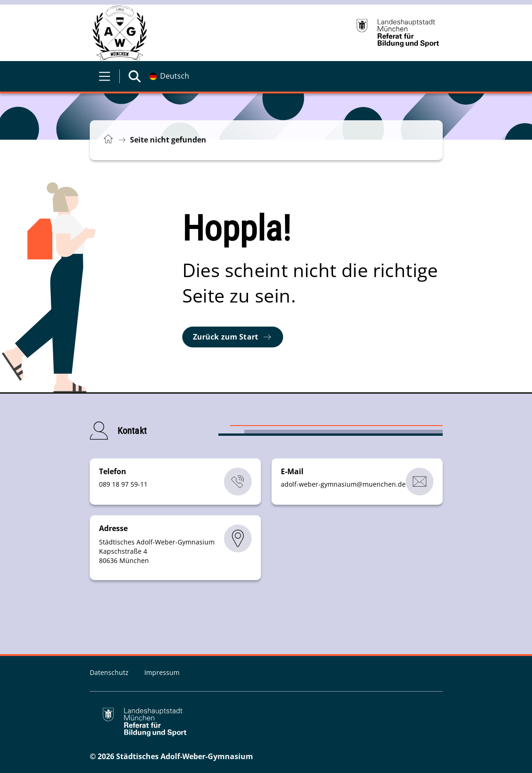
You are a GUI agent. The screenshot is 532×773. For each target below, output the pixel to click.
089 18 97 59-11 (123, 484)
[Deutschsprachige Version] (169, 76)
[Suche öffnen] (135, 76)
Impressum (162, 672)
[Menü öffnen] (105, 76)
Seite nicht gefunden (168, 140)
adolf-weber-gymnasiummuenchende (343, 484)
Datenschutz (110, 672)
